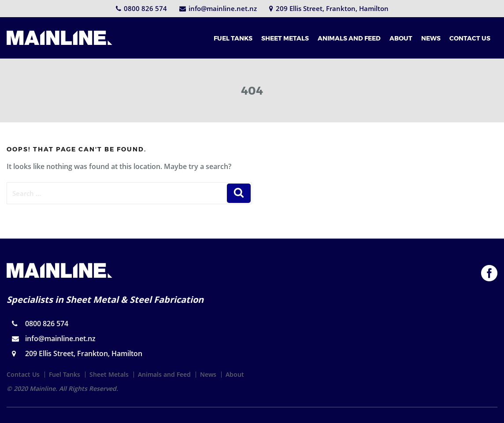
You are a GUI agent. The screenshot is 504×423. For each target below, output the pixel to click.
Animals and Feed (164, 374)
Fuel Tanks (65, 374)
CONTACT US (470, 38)
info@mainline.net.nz (218, 8)
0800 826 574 (141, 8)
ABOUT (401, 38)
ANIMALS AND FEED (349, 38)
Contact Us (23, 374)
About (235, 374)
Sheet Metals (109, 374)
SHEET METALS (285, 38)
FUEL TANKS (233, 38)
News (208, 374)
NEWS (431, 38)
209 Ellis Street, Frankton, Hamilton (329, 8)
